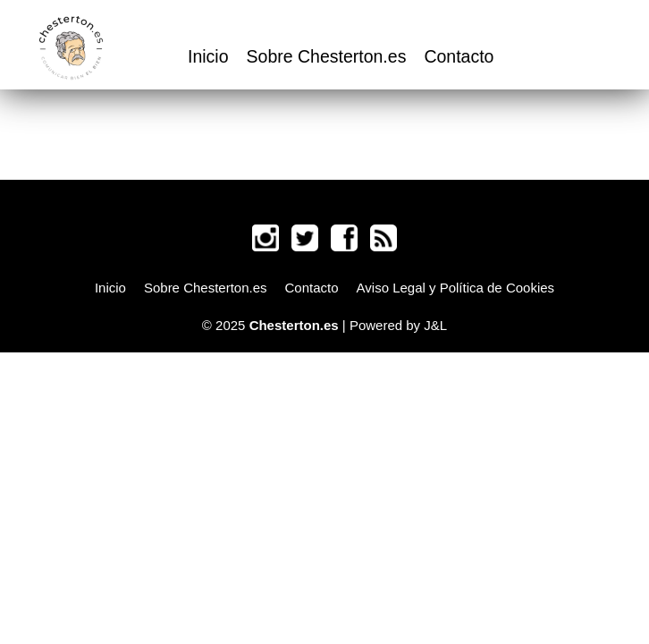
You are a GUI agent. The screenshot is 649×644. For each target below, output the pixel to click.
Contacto (459, 56)
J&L (435, 325)
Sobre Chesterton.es (327, 56)
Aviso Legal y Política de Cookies (456, 288)
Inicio (208, 56)
